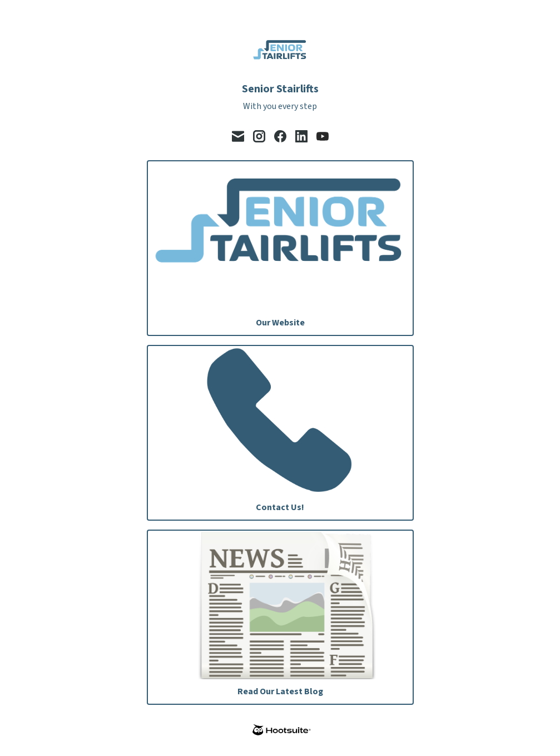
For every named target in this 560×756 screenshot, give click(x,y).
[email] (238, 136)
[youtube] (323, 136)
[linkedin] (301, 136)
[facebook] (280, 136)
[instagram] (259, 136)
